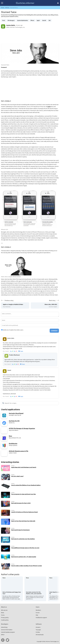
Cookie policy (5, 620)
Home (3, 8)
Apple (38, 20)
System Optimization (23, 20)
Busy (10, 436)
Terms (3, 615)
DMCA (3, 635)
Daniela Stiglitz (11, 25)
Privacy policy (5, 617)
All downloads (40, 635)
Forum (38, 613)
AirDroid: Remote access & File (19, 451)
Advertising (4, 627)
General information (7, 630)
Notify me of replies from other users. (13, 330)
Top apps (38, 630)
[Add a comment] (30, 314)
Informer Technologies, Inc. (52, 641)
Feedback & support (41, 617)
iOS (50, 20)
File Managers (11, 20)
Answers (38, 627)
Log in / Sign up (58, 3)
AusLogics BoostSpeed (16, 413)
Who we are (4, 610)
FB (3, 640)
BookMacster (13, 443)
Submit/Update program (8, 632)
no (15, 351)
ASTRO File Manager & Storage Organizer (22, 428)
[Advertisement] (30, 37)
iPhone (32, 20)
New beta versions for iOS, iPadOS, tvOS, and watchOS (34, 593)
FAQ (37, 615)
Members (38, 610)
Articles (7, 8)
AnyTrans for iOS (14, 421)
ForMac (38, 632)
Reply (22, 351)
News (3, 613)
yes (11, 351)
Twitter (7, 640)
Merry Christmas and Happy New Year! (12, 593)
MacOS (44, 20)
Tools (4, 20)
